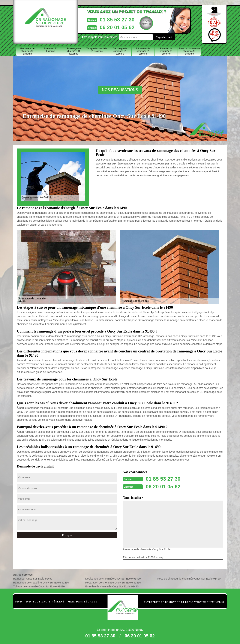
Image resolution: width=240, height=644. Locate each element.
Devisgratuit (142, 23)
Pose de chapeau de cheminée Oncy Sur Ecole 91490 (189, 578)
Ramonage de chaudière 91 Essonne (74, 51)
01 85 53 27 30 (112, 19)
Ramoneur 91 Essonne (51, 50)
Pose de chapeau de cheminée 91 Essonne (189, 51)
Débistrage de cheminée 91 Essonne (120, 51)
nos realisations (120, 90)
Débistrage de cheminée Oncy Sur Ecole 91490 (113, 578)
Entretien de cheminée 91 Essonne (166, 51)
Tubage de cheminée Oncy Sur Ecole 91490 (39, 586)
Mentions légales (83, 601)
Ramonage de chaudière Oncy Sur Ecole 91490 (41, 582)
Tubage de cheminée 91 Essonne (97, 50)
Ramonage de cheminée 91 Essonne (27, 51)
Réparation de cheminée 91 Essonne (143, 51)
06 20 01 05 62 (112, 27)
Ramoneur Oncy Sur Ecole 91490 (33, 578)
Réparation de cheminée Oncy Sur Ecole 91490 (113, 582)
